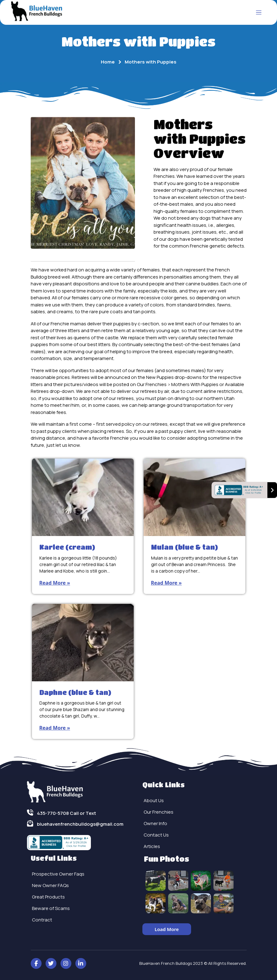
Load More (167, 929)
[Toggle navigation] (259, 13)
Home (108, 62)
